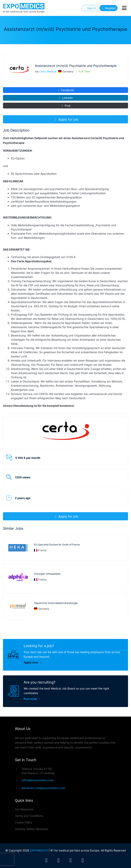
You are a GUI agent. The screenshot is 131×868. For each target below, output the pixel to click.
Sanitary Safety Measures (32, 829)
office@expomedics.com (38, 780)
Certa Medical (48, 71)
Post (66, 106)
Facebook (66, 90)
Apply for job (66, 119)
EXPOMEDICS (39, 850)
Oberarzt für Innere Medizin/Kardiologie (56, 603)
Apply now (28, 662)
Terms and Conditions (29, 816)
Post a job (37, 699)
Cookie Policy (24, 822)
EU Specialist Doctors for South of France (57, 545)
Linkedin (66, 98)
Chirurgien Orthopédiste (47, 574)
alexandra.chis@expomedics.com (43, 788)
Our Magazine (24, 809)
